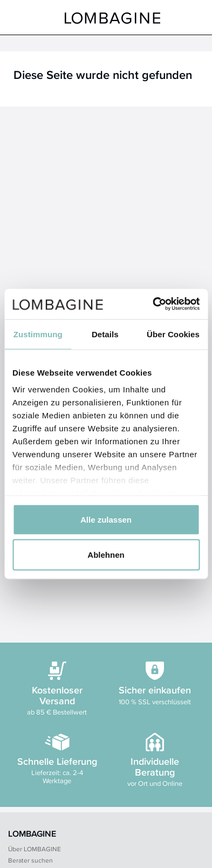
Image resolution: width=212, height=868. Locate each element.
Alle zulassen (106, 519)
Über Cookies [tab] (173, 334)
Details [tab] (105, 334)
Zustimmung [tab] (38, 334)
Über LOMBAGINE (35, 849)
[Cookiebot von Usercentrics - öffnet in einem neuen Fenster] (153, 304)
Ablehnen (106, 555)
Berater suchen (30, 860)
